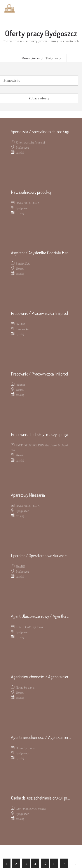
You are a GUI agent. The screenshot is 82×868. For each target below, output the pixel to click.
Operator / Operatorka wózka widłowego (44, 555)
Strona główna (31, 58)
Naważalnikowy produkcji (31, 192)
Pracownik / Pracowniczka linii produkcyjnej (46, 313)
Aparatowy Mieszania (28, 495)
